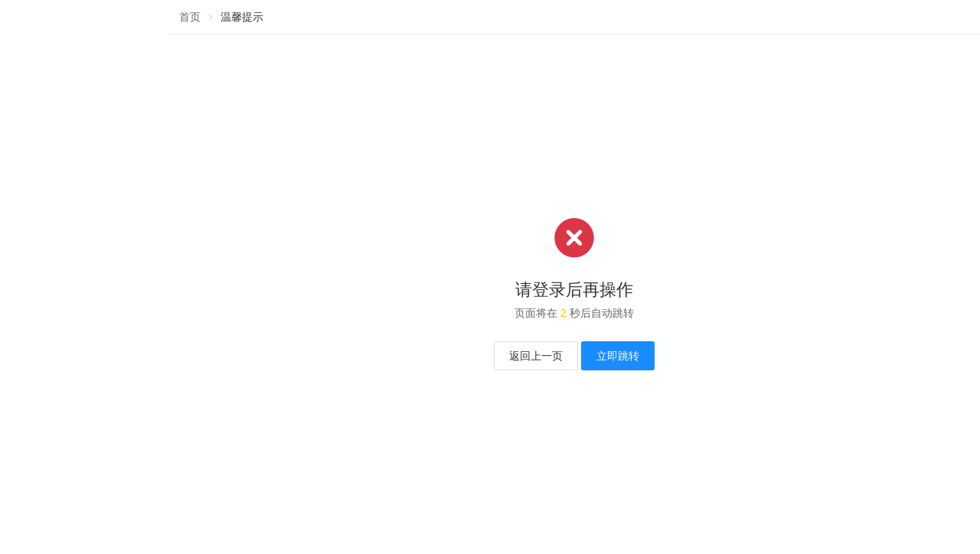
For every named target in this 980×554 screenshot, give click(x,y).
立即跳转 (618, 356)
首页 (190, 17)
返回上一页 (536, 356)
